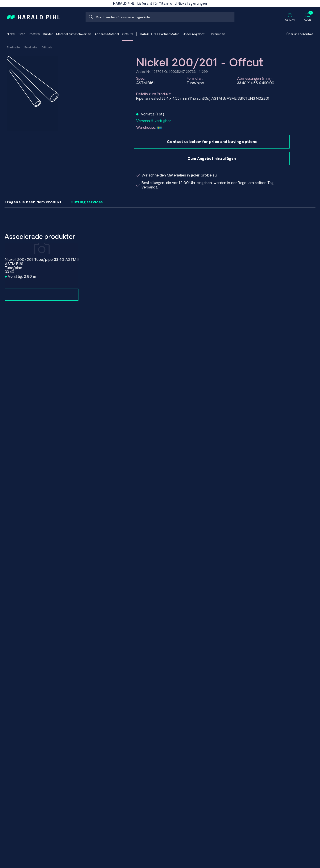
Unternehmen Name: (212, 257)
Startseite (13, 47)
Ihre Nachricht (212, 311)
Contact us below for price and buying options (212, 142)
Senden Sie (154, 367)
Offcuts (47, 47)
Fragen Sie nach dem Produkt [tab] (33, 202)
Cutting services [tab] (87, 202)
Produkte (31, 47)
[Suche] (91, 17)
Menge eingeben (212, 274)
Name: (212, 221)
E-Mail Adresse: (212, 239)
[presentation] (170, 348)
